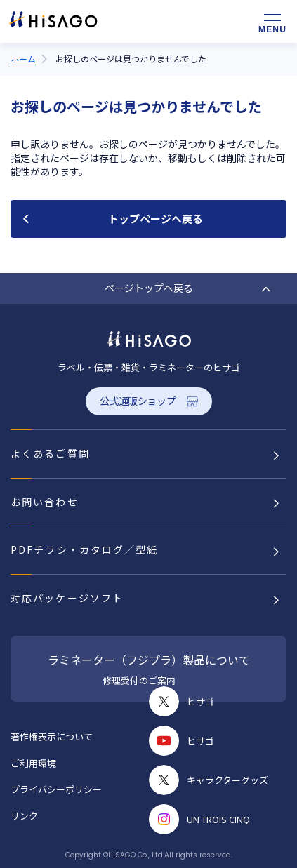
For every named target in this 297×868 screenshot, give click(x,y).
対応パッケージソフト (67, 598)
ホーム (23, 59)
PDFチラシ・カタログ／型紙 (84, 549)
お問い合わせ (45, 502)
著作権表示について (52, 736)
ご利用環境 (33, 763)
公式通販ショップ (138, 401)
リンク (24, 816)
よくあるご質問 (50, 453)
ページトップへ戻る (149, 288)
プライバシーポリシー (56, 789)
